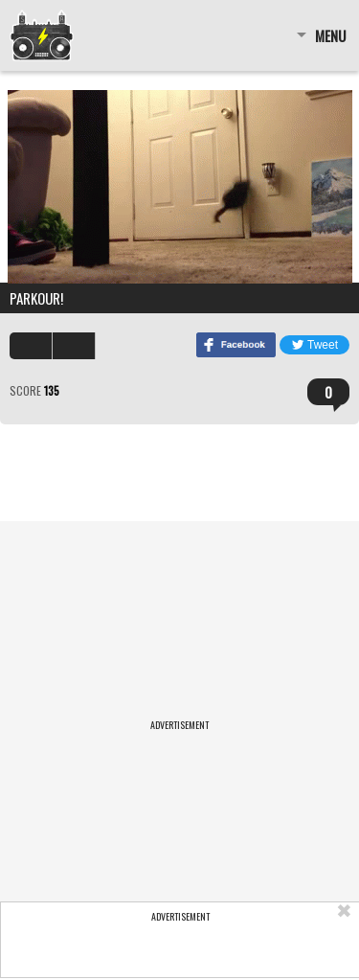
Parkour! (36, 298)
